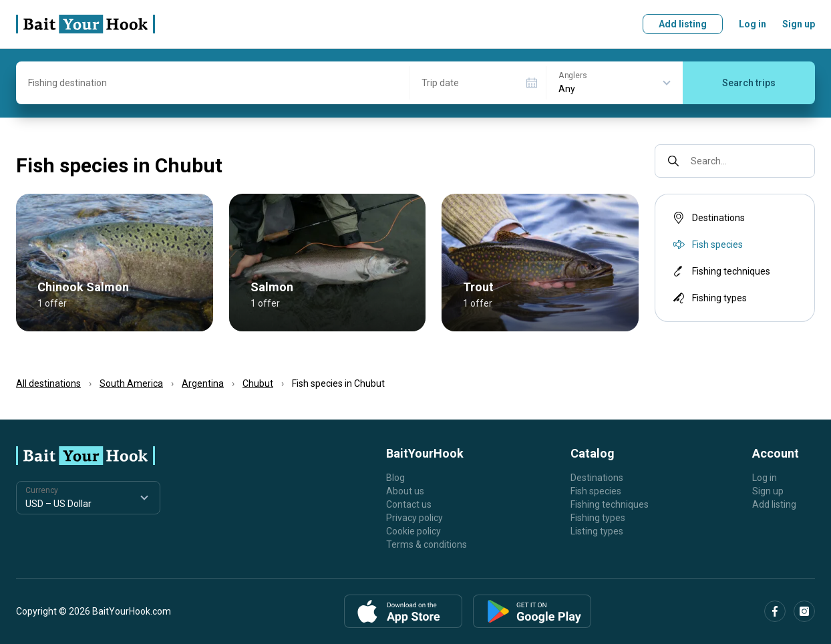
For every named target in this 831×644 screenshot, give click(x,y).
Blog (395, 478)
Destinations (708, 218)
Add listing (683, 24)
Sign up (799, 24)
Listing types (597, 531)
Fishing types (709, 298)
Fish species (596, 491)
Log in (753, 24)
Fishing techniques (720, 271)
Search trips (749, 83)
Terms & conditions (427, 544)
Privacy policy (414, 518)
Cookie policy (413, 531)
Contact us (409, 504)
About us (405, 491)
